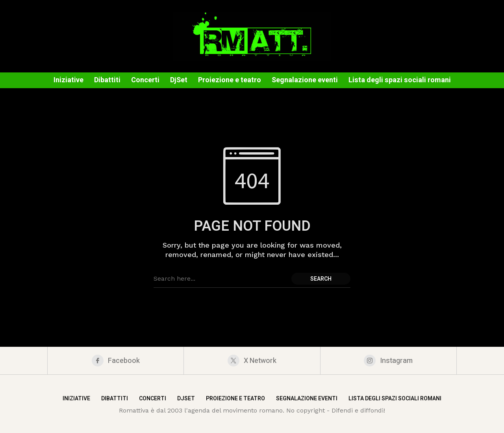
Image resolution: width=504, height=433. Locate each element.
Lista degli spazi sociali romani (395, 399)
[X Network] (252, 361)
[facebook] (116, 361)
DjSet (186, 399)
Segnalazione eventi (307, 399)
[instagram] (388, 361)
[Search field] (220, 279)
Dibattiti (115, 399)
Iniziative (76, 399)
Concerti (153, 399)
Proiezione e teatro (235, 399)
